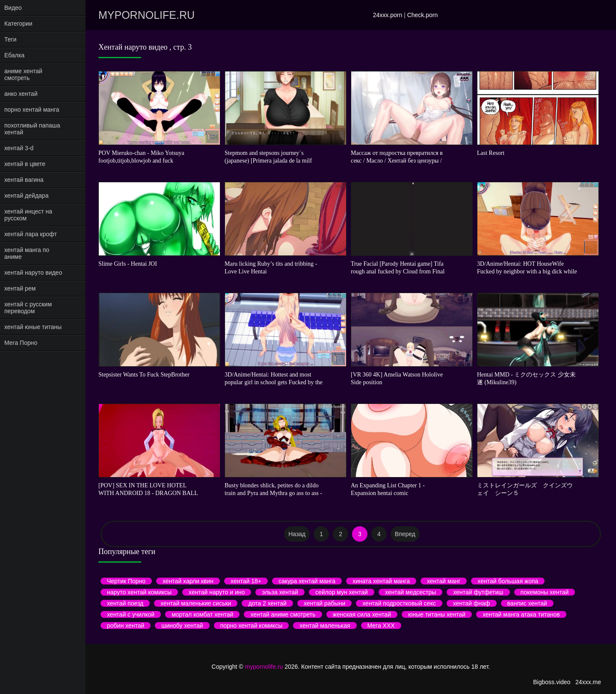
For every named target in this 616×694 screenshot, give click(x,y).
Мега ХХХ (381, 626)
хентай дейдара (26, 196)
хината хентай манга (381, 581)
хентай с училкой (131, 614)
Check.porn (423, 15)
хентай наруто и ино (217, 592)
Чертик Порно (126, 581)
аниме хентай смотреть (23, 74)
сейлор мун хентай (342, 592)
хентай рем (20, 288)
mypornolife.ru (147, 15)
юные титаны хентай (437, 614)
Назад (297, 534)
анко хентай (21, 94)
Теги (10, 39)
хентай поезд (125, 603)
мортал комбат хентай (202, 614)
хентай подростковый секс (399, 603)
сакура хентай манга (307, 581)
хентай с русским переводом (28, 308)
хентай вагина (24, 180)
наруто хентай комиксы (139, 592)
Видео (13, 8)
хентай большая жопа (508, 581)
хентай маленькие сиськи (196, 603)
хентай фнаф (472, 603)
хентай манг (444, 581)
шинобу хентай (182, 626)
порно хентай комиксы (252, 626)
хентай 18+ (246, 581)
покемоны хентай (545, 592)
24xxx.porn (388, 15)
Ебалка (14, 55)
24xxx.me (588, 682)
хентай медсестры (410, 592)
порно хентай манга (32, 110)
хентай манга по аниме (27, 253)
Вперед (405, 534)
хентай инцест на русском (28, 215)
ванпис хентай (527, 603)
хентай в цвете (25, 164)
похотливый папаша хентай (32, 129)
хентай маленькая (325, 626)
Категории (18, 24)
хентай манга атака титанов (521, 614)
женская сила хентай (362, 614)
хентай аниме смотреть (283, 614)
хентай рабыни (324, 603)
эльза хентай (280, 592)
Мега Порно (21, 343)
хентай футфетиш (478, 592)
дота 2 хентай (267, 603)
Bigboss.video (552, 682)
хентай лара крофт (31, 234)
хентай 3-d (19, 148)
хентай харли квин (188, 581)
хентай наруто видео (33, 273)
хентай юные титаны (33, 327)
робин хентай (126, 626)
